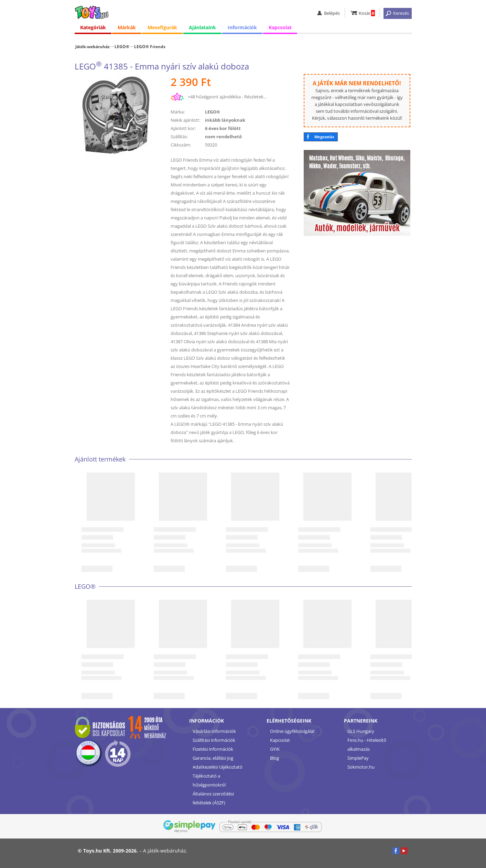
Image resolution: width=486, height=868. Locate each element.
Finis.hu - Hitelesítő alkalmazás (367, 745)
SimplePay (358, 758)
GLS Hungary (361, 731)
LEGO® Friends (150, 46)
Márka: (178, 112)
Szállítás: (179, 137)
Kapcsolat (280, 27)
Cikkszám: (181, 145)
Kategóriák (93, 27)
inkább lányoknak (225, 120)
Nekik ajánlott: (185, 120)
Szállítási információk (214, 740)
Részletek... (255, 97)
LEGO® (122, 46)
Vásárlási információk (214, 731)
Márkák (127, 27)
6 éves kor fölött (223, 128)
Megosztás (324, 137)
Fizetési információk (213, 749)
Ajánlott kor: (183, 128)
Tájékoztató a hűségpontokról (209, 780)
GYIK (275, 749)
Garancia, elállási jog (213, 758)
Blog (274, 758)
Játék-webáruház (93, 46)
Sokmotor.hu (361, 767)
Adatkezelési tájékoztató (218, 767)
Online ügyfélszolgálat (292, 731)
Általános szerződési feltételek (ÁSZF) (213, 798)
